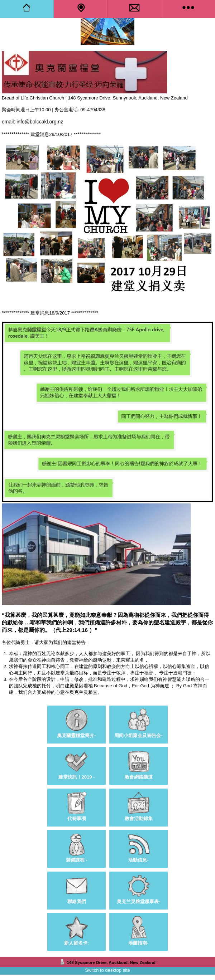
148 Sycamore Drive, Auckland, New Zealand (111, 962)
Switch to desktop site (107, 970)
